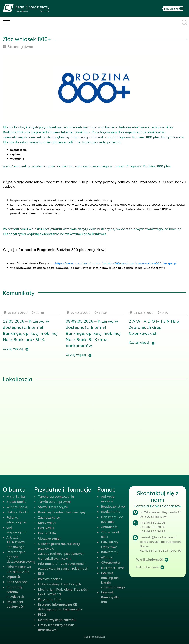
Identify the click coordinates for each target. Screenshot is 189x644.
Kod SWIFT (46, 528)
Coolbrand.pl (91, 637)
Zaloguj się (171, 8)
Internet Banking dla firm (110, 597)
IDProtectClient (112, 568)
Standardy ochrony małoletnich (15, 592)
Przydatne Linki (49, 599)
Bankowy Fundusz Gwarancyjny (62, 512)
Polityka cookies (50, 579)
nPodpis (107, 557)
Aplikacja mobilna (108, 499)
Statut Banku (16, 501)
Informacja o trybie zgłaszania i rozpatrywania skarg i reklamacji (63, 566)
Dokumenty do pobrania (112, 519)
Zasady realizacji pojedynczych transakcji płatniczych (61, 556)
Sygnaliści (14, 576)
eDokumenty (111, 511)
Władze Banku (17, 507)
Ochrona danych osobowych (59, 584)
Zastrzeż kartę (49, 517)
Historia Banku (18, 512)
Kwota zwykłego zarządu (57, 620)
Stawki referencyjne (53, 507)
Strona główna (18, 46)
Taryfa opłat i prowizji (54, 501)
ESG (41, 573)
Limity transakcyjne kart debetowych (56, 627)
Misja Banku (16, 496)
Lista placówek (147, 567)
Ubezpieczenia (49, 538)
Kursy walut (47, 522)
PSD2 (42, 614)
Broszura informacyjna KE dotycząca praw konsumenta (60, 607)
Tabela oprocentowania (56, 496)
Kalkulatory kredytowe (110, 544)
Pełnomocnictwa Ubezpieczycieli (19, 569)
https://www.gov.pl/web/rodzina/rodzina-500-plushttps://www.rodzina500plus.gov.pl (116, 263)
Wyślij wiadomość (150, 559)
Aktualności (110, 527)
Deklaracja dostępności (15, 604)
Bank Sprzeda (17, 582)
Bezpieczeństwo (113, 506)
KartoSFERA (47, 533)
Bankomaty (110, 552)
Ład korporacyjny (16, 530)
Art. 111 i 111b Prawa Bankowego (16, 542)
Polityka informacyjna (16, 520)
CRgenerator (111, 562)
